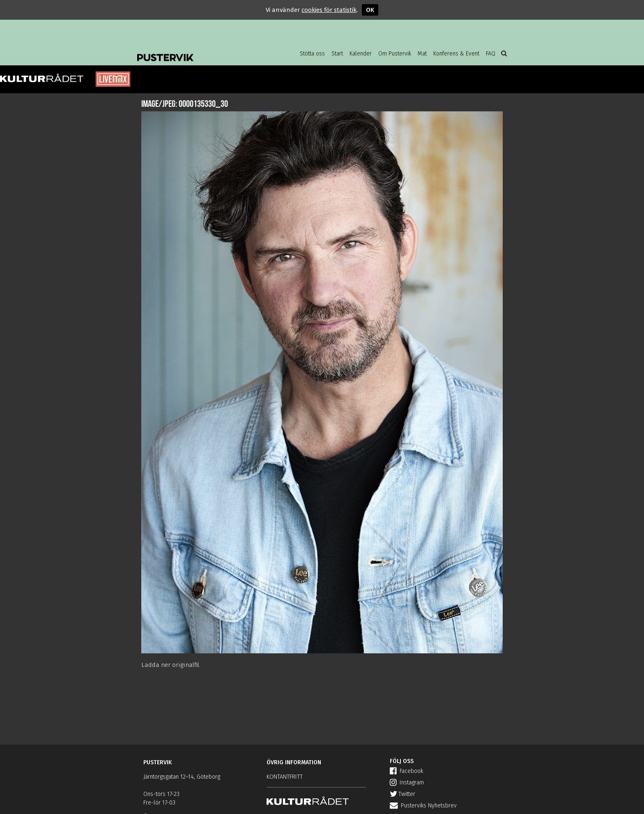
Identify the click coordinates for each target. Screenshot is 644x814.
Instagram (407, 783)
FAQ (491, 54)
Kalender (361, 54)
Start (337, 54)
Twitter (402, 794)
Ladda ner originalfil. (171, 665)
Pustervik (203, 51)
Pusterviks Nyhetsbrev (423, 806)
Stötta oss (312, 54)
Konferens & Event (456, 54)
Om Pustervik (395, 54)
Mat (422, 54)
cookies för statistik (329, 10)
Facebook (406, 771)
